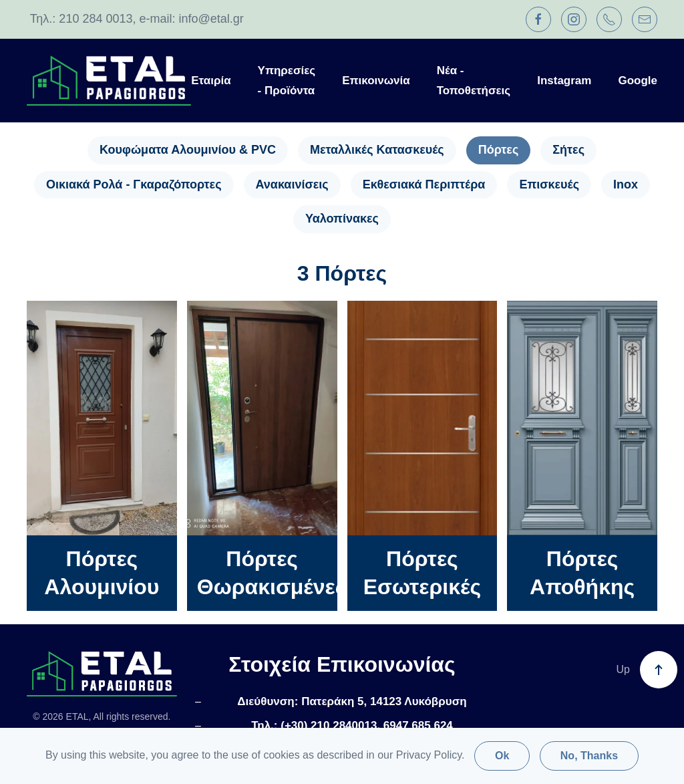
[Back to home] (109, 81)
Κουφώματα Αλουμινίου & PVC (188, 150)
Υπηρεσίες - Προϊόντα (287, 81)
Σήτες (568, 150)
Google (638, 81)
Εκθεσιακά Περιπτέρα (424, 184)
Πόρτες (499, 150)
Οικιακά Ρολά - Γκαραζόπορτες (134, 184)
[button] (659, 670)
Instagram (564, 81)
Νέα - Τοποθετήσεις (474, 81)
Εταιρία (211, 81)
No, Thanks (589, 756)
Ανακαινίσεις (292, 184)
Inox (626, 184)
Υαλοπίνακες (342, 219)
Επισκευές (549, 184)
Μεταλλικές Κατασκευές (377, 150)
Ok (502, 756)
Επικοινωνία (376, 81)
